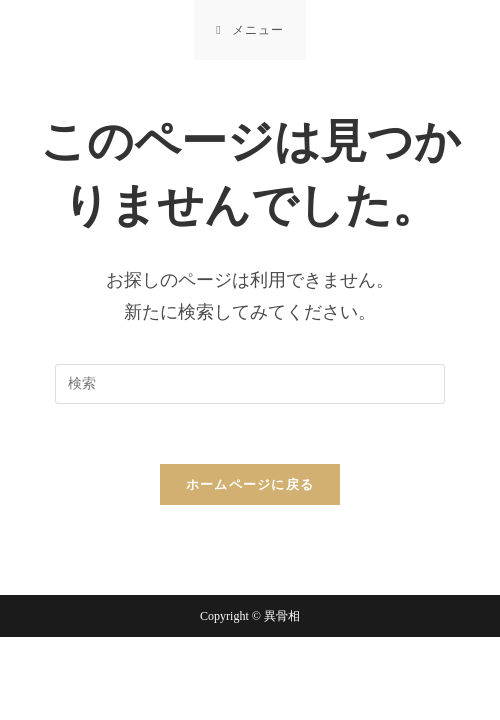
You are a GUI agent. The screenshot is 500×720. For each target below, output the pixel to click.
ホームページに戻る (250, 484)
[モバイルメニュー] (249, 30)
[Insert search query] (250, 384)
